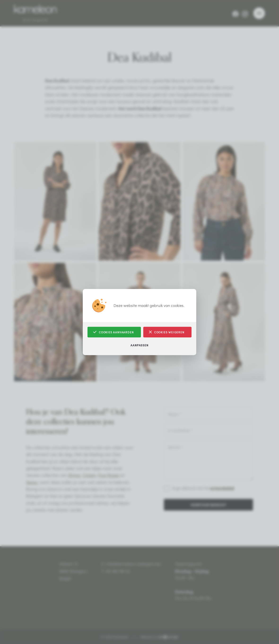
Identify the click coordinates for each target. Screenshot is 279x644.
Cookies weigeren (167, 332)
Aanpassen (139, 345)
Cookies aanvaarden (113, 332)
